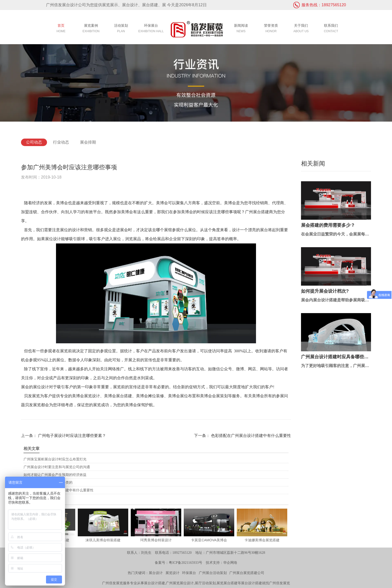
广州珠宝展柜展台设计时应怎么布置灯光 (55, 459)
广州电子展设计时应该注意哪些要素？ (71, 436)
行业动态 (61, 142)
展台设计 (156, 573)
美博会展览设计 (86, 396)
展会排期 (88, 142)
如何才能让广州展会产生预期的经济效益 (55, 475)
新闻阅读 (241, 29)
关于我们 (301, 29)
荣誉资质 (271, 29)
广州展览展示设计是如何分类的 (48, 482)
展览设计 (172, 573)
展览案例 (91, 29)
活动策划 (121, 29)
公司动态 (34, 142)
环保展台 (151, 29)
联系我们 (331, 29)
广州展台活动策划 (213, 573)
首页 (61, 29)
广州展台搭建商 (259, 212)
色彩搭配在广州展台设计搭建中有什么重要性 (250, 436)
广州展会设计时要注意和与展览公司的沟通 (57, 467)
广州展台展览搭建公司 (247, 573)
